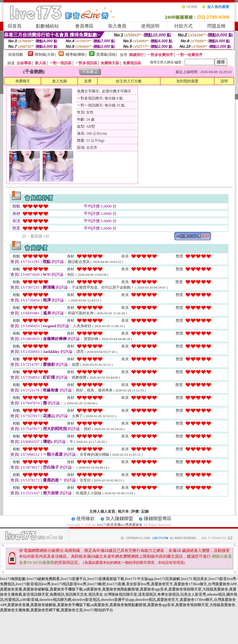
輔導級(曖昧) (76, 54)
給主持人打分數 (129, 81)
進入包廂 (60, 81)
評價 (135, 511)
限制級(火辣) (45, 54)
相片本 (123, 511)
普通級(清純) (107, 54)
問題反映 (217, 26)
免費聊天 (23, 81)
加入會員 (117, 26)
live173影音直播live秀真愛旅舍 (120, 525)
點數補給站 (47, 26)
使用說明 (150, 26)
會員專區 (84, 26)
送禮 (88, 81)
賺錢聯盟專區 (158, 519)
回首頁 (15, 26)
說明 (224, 81)
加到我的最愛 (187, 81)
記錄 (145, 511)
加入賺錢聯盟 (119, 519)
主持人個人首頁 (102, 511)
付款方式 (183, 26)
